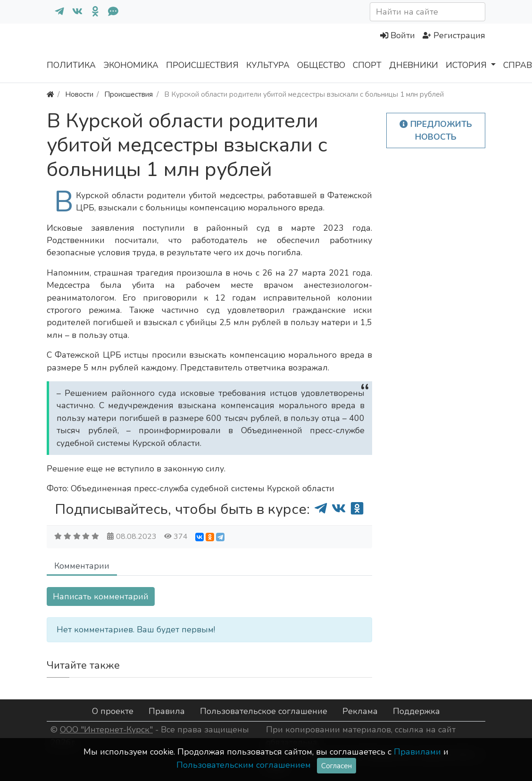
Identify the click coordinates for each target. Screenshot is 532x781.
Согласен (337, 766)
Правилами (417, 752)
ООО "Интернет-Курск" (106, 730)
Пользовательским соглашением (244, 765)
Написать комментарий (101, 596)
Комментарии (82, 566)
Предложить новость (436, 130)
